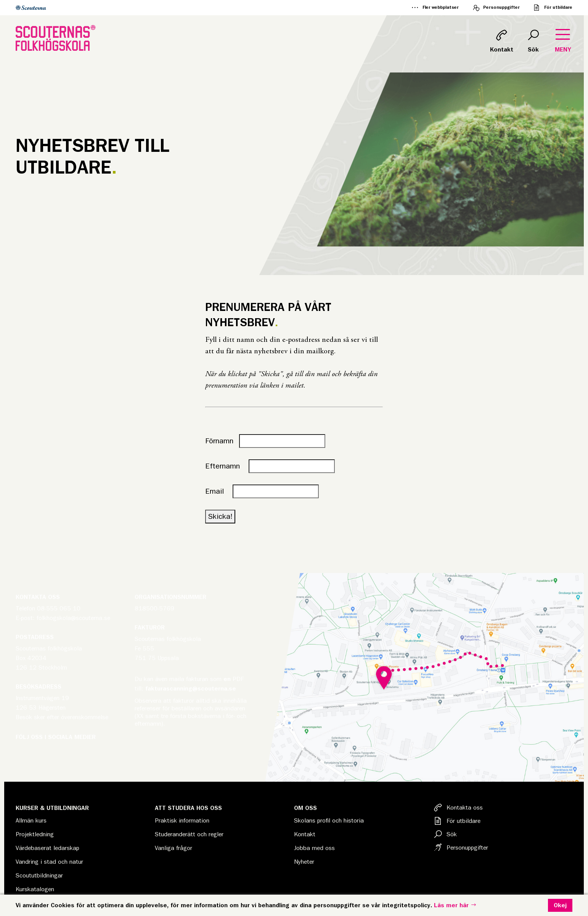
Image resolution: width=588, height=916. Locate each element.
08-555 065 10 (59, 609)
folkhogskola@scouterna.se (73, 618)
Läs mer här (455, 905)
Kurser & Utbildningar (52, 808)
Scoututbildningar (39, 876)
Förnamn (219, 441)
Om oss (305, 808)
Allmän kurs (31, 821)
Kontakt (305, 834)
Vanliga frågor (174, 848)
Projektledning (35, 834)
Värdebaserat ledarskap (47, 848)
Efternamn (226, 466)
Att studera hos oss (188, 808)
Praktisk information (182, 821)
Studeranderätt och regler (189, 834)
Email (218, 491)
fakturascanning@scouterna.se (191, 689)
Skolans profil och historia (329, 821)
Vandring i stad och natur (49, 862)
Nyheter (304, 862)
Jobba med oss (314, 848)
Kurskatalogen (35, 889)
